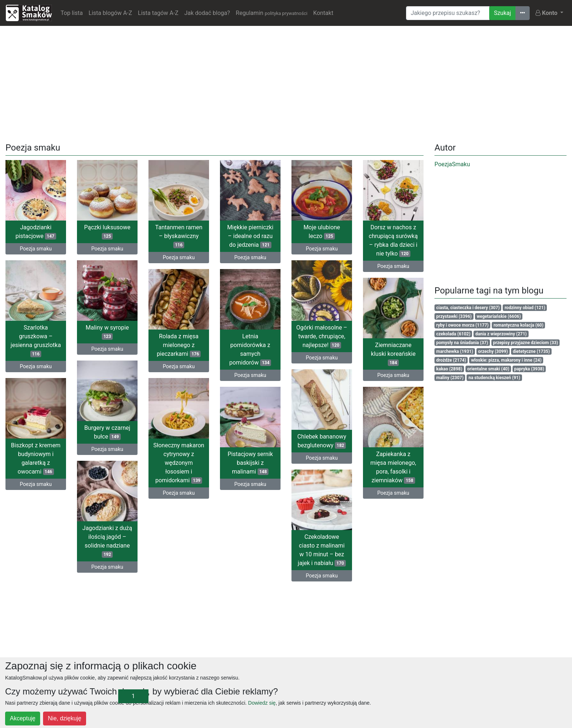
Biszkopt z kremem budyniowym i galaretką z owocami (36, 458)
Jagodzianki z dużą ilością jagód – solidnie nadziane (107, 541)
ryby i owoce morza (463, 325)
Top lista (72, 13)
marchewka (455, 351)
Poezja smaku (36, 249)
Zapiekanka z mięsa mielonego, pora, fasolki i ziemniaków (393, 467)
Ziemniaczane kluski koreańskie (393, 354)
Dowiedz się (262, 703)
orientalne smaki (488, 369)
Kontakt (323, 13)
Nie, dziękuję (65, 718)
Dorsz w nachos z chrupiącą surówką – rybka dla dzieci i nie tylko (393, 240)
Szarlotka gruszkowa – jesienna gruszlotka (36, 341)
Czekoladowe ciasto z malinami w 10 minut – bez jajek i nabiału (322, 550)
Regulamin (271, 13)
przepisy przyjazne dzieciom (525, 343)
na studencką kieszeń (494, 378)
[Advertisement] (286, 83)
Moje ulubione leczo (322, 232)
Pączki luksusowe (107, 232)
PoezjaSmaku (452, 164)
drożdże (451, 360)
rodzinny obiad (525, 308)
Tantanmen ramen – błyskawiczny (179, 236)
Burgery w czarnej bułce (107, 432)
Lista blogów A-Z (110, 13)
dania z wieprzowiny (501, 334)
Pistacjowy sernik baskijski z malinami (250, 463)
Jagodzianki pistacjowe (36, 232)
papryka (529, 369)
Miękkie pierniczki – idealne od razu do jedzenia (250, 236)
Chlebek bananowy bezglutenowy (322, 441)
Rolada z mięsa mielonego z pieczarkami (179, 345)
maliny (450, 378)
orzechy (493, 351)
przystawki (454, 316)
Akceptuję (23, 718)
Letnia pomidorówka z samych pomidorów (250, 349)
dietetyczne (531, 351)
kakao (449, 369)
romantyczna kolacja (519, 325)
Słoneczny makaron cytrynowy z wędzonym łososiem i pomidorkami (179, 463)
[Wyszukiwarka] (448, 13)
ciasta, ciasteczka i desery (468, 308)
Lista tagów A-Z (158, 13)
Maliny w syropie (107, 332)
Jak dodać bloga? (207, 13)
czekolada (453, 334)
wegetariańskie (499, 316)
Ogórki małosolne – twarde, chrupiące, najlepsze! (322, 336)
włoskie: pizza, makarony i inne (506, 360)
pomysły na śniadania (462, 343)
